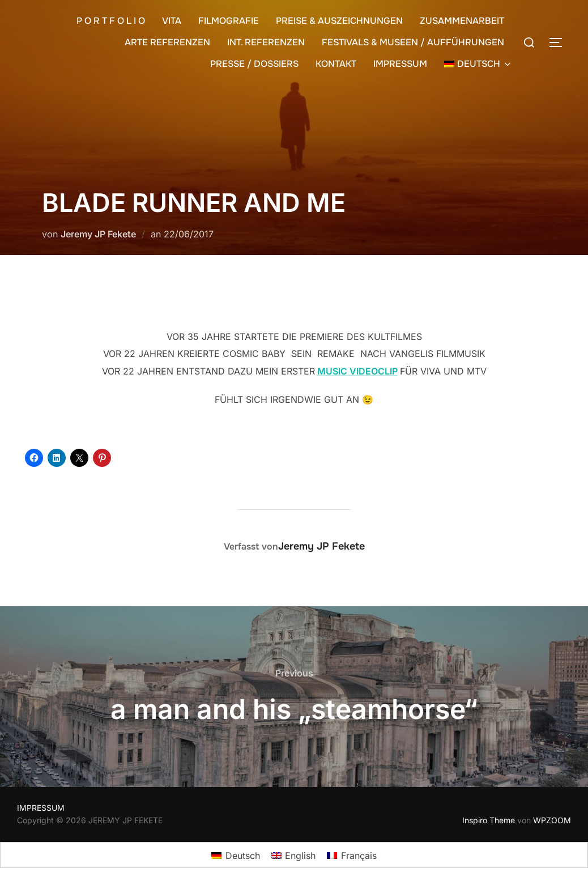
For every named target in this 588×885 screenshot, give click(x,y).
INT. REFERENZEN (266, 42)
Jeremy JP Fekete (98, 234)
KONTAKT (336, 64)
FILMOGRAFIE (229, 21)
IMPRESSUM (400, 64)
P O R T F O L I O (111, 21)
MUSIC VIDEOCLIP (357, 371)
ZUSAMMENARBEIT (462, 21)
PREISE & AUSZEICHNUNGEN (339, 21)
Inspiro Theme (489, 820)
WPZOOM (552, 820)
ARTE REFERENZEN (167, 42)
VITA (172, 21)
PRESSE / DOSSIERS (254, 64)
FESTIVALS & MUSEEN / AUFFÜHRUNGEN (413, 42)
